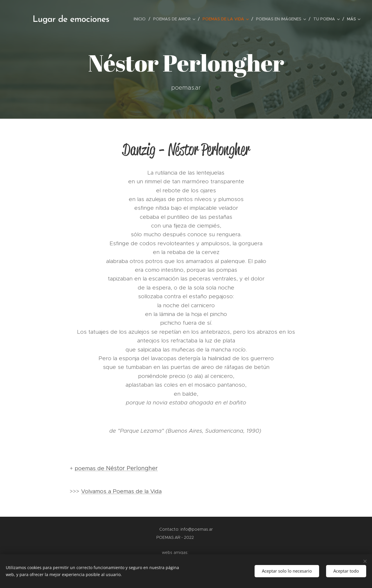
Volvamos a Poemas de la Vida (121, 491)
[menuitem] (141, 19)
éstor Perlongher (134, 468)
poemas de (93, 468)
